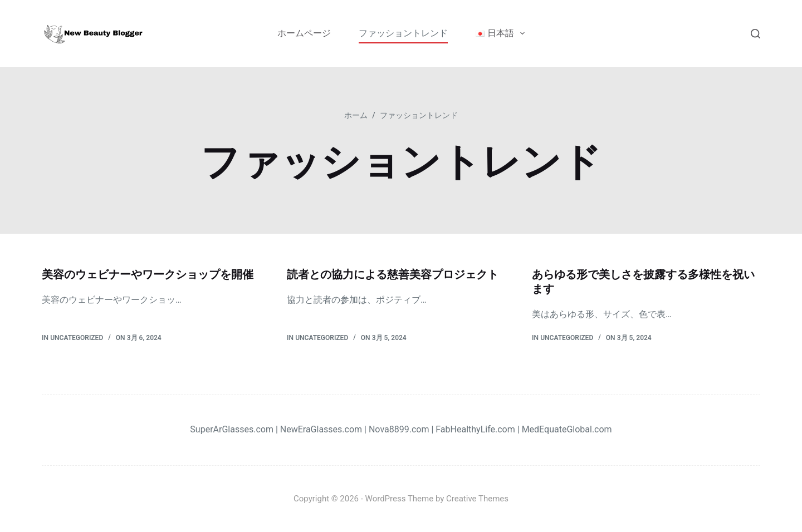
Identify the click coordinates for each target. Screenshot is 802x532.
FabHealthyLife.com (475, 429)
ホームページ (304, 33)
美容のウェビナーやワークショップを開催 (148, 274)
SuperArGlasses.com (232, 429)
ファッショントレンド (403, 33)
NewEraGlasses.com (321, 429)
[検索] (755, 34)
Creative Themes (477, 499)
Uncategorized (77, 338)
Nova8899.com (399, 429)
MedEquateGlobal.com (567, 429)
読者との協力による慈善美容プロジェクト (393, 274)
